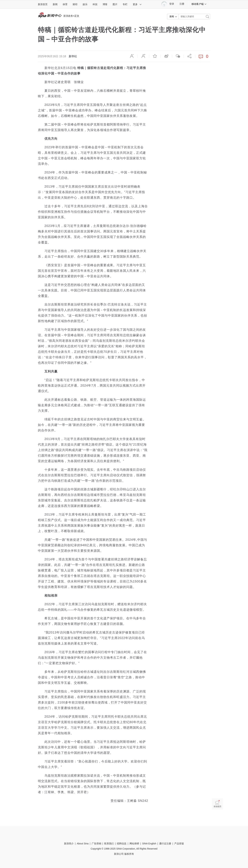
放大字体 (143, 56)
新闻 (55, 4)
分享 (189, 56)
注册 (182, 4)
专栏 (125, 4)
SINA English (149, 844)
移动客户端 (199, 4)
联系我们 (109, 844)
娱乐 (85, 4)
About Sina (83, 844)
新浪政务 (68, 16)
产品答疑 (179, 844)
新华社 (73, 56)
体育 (65, 4)
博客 (105, 4)
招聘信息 (122, 844)
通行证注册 (165, 844)
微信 (178, 56)
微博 (166, 56)
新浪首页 (43, 4)
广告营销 (96, 844)
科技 (95, 4)
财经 (75, 4)
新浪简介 (69, 844)
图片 (115, 4)
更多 (137, 4)
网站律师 (134, 844)
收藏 (155, 56)
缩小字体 (132, 56)
